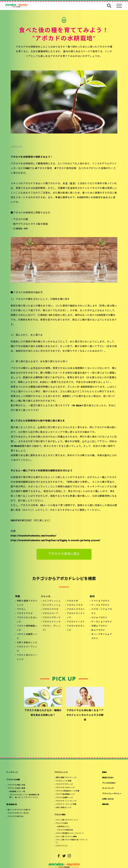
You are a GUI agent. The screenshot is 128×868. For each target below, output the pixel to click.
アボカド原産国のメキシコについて (70, 833)
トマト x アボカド (101, 601)
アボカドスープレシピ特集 (66, 804)
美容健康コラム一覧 (17, 792)
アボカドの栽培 (62, 823)
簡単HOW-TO (11, 805)
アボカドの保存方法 (16, 817)
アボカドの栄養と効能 (16, 785)
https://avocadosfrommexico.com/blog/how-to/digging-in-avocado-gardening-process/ (56, 541)
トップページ (12, 772)
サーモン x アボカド (102, 622)
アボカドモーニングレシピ (66, 801)
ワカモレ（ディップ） (52, 628)
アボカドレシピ (61, 772)
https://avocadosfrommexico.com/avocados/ (34, 536)
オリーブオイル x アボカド (102, 636)
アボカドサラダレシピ (64, 784)
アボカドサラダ (25, 614)
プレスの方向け (109, 783)
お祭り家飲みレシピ (27, 643)
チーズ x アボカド (100, 605)
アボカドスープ (50, 614)
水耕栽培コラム (63, 827)
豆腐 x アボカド (99, 626)
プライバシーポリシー (112, 794)
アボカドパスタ (75, 605)
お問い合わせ (108, 799)
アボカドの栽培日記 (65, 830)
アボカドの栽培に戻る (64, 554)
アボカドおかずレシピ (76, 628)
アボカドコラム (62, 846)
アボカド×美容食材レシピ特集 (67, 791)
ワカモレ (21, 609)
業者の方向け (108, 778)
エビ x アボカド (99, 618)
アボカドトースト (76, 622)
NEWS (104, 772)
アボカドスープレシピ (27, 649)
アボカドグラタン (76, 609)
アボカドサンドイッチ (76, 616)
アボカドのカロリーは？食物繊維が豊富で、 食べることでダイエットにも (24, 796)
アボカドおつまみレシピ (27, 620)
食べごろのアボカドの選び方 (19, 810)
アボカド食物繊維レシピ (27, 628)
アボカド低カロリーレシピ (27, 657)
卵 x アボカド (98, 630)
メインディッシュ (52, 601)
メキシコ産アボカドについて (67, 820)
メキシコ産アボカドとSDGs (66, 837)
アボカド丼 (72, 601)
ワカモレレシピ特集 (63, 781)
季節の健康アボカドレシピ (27, 603)
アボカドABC (60, 815)
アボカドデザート (52, 618)
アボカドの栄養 (13, 780)
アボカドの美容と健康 (16, 788)
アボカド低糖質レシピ (27, 636)
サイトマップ (108, 788)
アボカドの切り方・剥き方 (18, 813)
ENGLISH (105, 805)
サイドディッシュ (52, 605)
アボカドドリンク (52, 622)
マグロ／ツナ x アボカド (102, 611)
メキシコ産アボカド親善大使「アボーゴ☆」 (71, 841)
